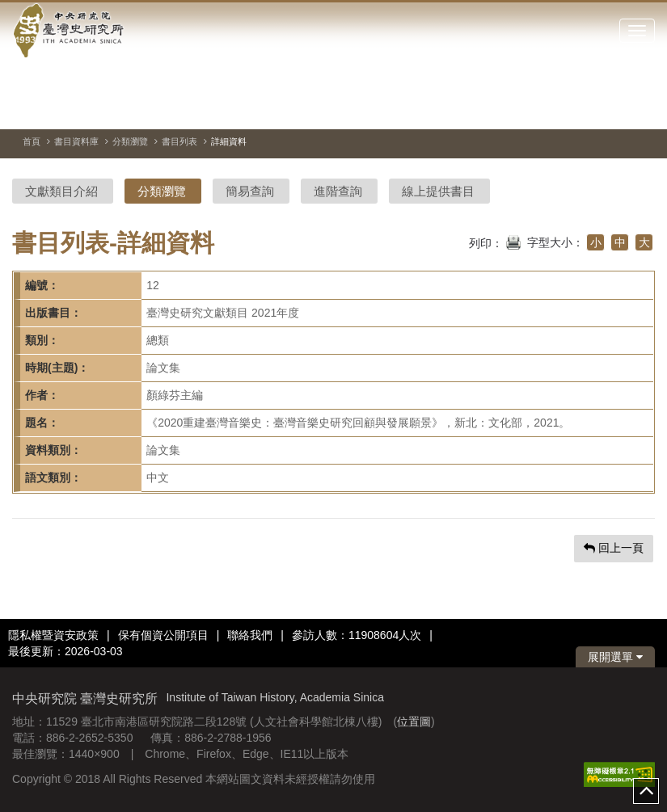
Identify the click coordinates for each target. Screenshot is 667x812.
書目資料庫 (76, 141)
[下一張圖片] (643, 108)
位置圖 (414, 722)
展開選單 (615, 657)
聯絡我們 (250, 635)
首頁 (32, 141)
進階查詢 (338, 191)
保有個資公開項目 (163, 635)
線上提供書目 (438, 191)
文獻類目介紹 (61, 191)
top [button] (646, 791)
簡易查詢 (250, 191)
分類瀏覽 (130, 141)
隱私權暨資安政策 (53, 635)
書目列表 (179, 141)
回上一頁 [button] (614, 548)
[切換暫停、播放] (585, 108)
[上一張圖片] (614, 108)
